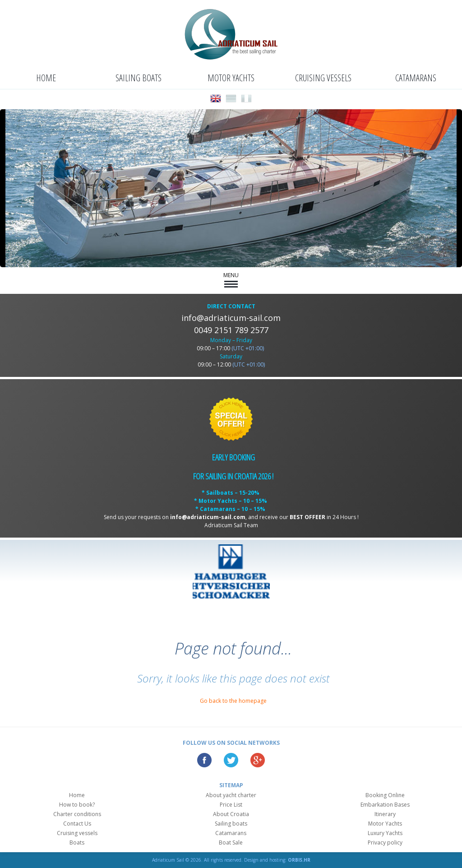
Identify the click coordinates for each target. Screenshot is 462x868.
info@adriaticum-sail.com (231, 318)
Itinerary (385, 814)
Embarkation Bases (385, 805)
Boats (77, 842)
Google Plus (258, 760)
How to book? (77, 805)
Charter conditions (77, 814)
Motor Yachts (231, 78)
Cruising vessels (323, 78)
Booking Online (385, 795)
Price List (231, 805)
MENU (231, 279)
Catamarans (416, 78)
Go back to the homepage (233, 701)
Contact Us (77, 824)
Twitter (231, 760)
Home (46, 78)
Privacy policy (385, 842)
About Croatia (231, 814)
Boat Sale (231, 842)
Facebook (204, 760)
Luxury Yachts (385, 833)
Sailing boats (139, 78)
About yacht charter (231, 795)
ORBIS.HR (299, 860)
